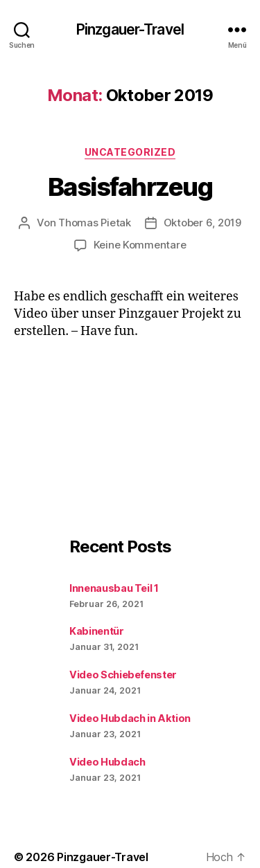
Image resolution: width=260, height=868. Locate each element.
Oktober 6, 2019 (202, 223)
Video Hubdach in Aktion (130, 718)
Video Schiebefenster (123, 675)
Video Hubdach (107, 762)
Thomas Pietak (95, 223)
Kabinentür (96, 631)
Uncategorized (130, 152)
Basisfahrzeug (130, 187)
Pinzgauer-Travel (130, 29)
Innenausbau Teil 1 (114, 588)
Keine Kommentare (140, 245)
